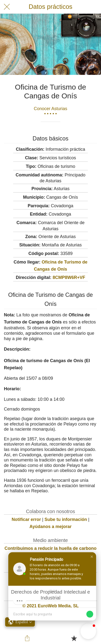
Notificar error (26, 519)
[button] (92, 557)
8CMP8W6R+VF (69, 277)
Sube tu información (66, 519)
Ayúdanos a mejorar (50, 527)
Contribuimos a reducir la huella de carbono (50, 548)
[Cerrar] (7, 7)
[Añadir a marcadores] (74, 638)
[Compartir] (27, 638)
